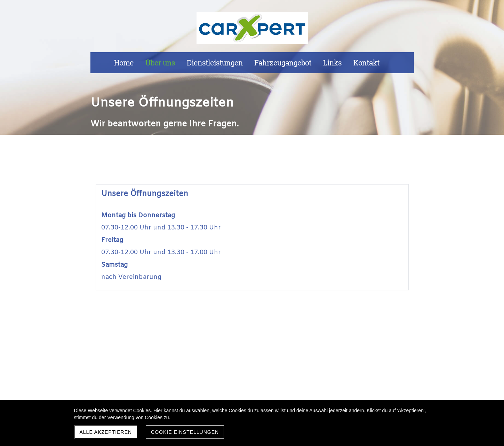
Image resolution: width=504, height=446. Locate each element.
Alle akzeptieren (106, 432)
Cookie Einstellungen (185, 432)
